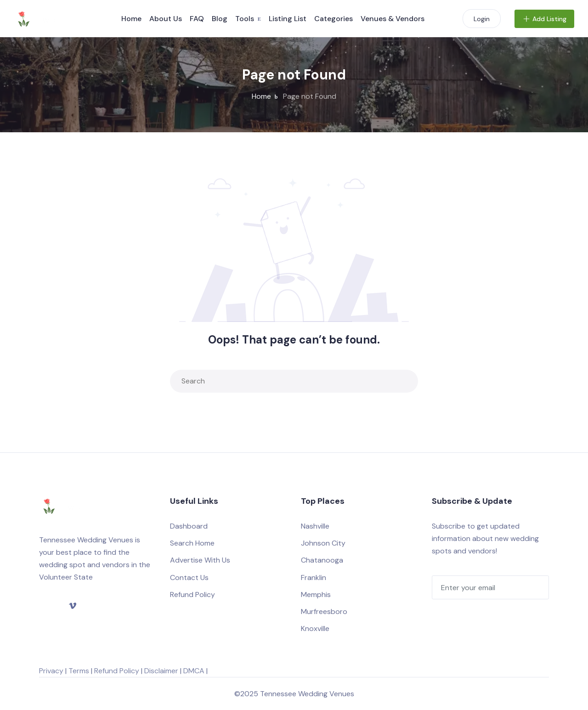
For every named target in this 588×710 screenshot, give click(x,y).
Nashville (315, 526)
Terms (79, 671)
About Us (166, 19)
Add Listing (544, 19)
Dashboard (189, 526)
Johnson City (323, 543)
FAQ (197, 19)
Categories (334, 19)
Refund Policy (192, 594)
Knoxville (315, 628)
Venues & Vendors (393, 19)
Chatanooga (322, 560)
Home (131, 19)
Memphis (316, 594)
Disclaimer (161, 671)
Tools (245, 19)
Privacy (51, 671)
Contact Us (189, 578)
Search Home (192, 543)
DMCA (194, 671)
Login (482, 19)
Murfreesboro (324, 611)
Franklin (314, 578)
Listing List (288, 19)
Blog (220, 19)
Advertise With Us (200, 560)
